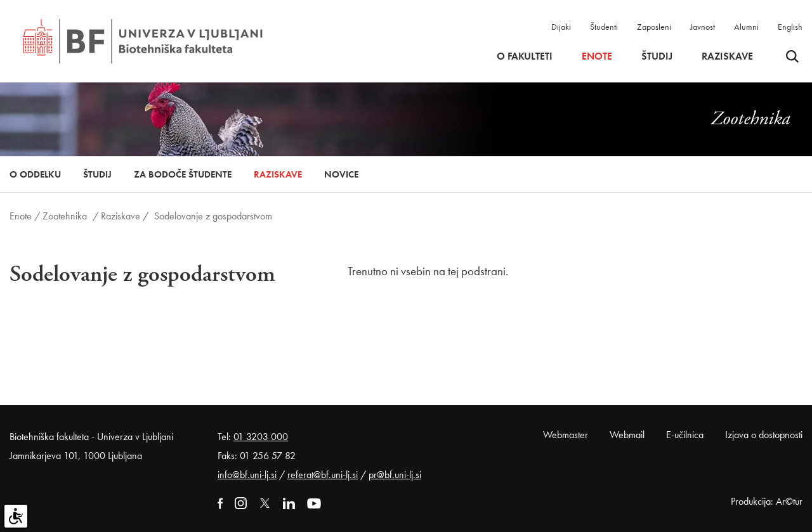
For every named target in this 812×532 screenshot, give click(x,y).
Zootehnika (65, 216)
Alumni (746, 27)
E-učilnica (685, 435)
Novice (341, 174)
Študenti (604, 27)
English (790, 27)
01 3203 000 (261, 437)
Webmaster (566, 435)
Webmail (627, 435)
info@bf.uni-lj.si (247, 475)
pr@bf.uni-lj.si (395, 475)
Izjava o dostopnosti (764, 435)
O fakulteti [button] (525, 56)
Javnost (703, 27)
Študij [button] (657, 56)
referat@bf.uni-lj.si (323, 475)
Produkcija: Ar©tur (767, 501)
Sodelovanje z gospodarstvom (213, 216)
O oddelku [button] (35, 174)
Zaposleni (654, 27)
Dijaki (561, 27)
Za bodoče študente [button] (183, 174)
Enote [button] (597, 56)
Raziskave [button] (727, 56)
